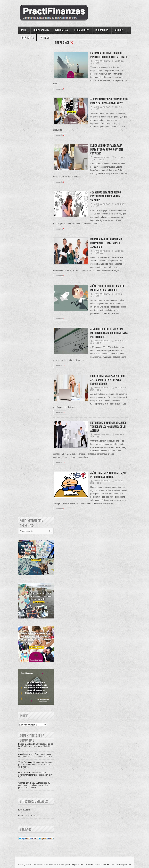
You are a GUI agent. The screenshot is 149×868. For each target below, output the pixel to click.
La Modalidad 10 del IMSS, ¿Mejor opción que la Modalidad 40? (36, 746)
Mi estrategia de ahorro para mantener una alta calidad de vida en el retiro (36, 765)
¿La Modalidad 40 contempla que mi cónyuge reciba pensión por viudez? (34, 785)
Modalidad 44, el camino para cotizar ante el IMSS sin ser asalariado (106, 243)
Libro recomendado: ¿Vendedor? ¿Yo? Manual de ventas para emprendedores (108, 380)
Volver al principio (123, 864)
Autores (119, 30)
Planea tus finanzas (27, 816)
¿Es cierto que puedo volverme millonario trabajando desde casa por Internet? (109, 333)
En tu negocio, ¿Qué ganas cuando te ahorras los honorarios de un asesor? (108, 427)
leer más (60, 89)
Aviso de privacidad (75, 864)
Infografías (61, 30)
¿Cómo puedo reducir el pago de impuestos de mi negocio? (107, 288)
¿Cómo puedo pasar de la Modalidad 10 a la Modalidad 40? (35, 755)
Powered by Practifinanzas (97, 864)
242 (102, 253)
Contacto (45, 38)
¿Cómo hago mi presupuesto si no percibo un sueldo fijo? (108, 475)
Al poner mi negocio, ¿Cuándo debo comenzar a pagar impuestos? (109, 101)
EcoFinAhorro (24, 810)
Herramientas (82, 30)
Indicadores (102, 30)
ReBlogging (27, 38)
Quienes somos (41, 30)
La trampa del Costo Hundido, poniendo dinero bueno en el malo (109, 55)
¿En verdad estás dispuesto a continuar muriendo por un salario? (106, 196)
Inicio (24, 30)
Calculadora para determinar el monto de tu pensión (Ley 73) (35, 775)
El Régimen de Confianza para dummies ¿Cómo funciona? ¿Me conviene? (107, 150)
